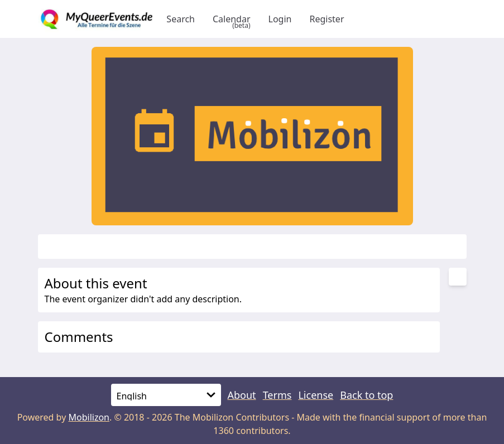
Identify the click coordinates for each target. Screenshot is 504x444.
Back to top (366, 395)
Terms (277, 395)
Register (327, 19)
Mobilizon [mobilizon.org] (89, 417)
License (316, 395)
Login (280, 19)
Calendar (232, 19)
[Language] (166, 395)
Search (181, 19)
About (242, 395)
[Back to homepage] (98, 19)
